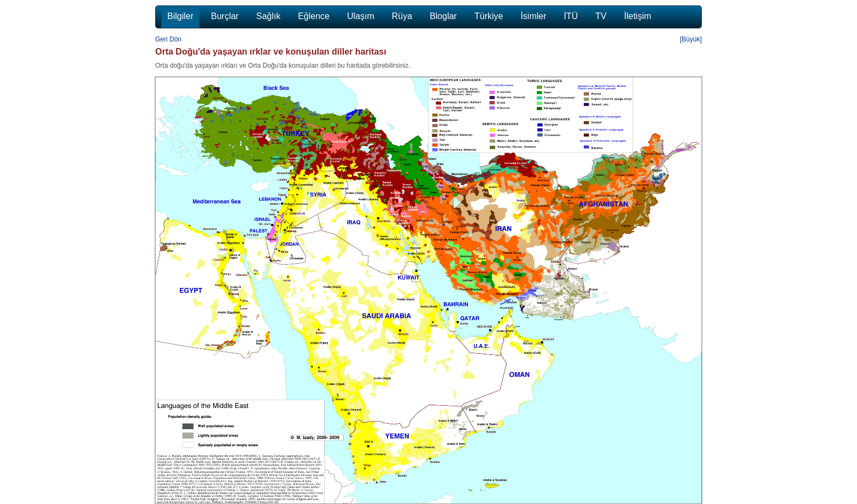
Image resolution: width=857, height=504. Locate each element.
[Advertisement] (751, 241)
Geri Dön (168, 39)
